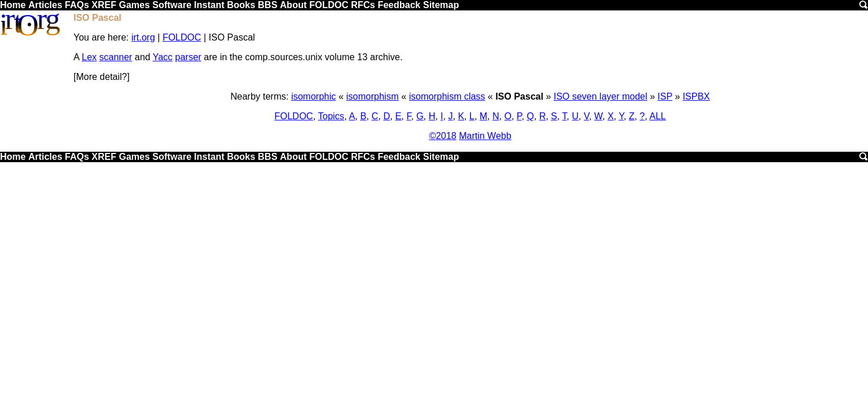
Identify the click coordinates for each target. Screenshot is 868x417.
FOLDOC (329, 5)
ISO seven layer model (601, 96)
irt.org (143, 37)
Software (172, 5)
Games (134, 5)
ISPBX (696, 96)
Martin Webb (485, 136)
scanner (115, 57)
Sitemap (441, 5)
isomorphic (313, 96)
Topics (331, 116)
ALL (657, 116)
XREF (104, 5)
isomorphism (372, 96)
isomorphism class (447, 96)
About (293, 5)
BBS (268, 5)
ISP (665, 96)
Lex (89, 57)
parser (188, 57)
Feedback (399, 5)
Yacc (163, 57)
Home (13, 5)
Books (241, 5)
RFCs (363, 5)
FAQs (77, 5)
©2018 (442, 136)
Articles (45, 5)
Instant (209, 5)
